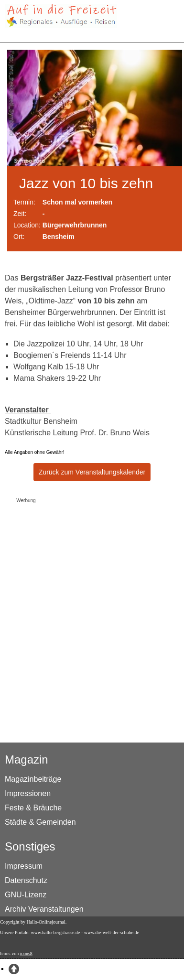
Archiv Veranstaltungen (44, 909)
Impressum (24, 866)
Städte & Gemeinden (40, 822)
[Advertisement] (90, 597)
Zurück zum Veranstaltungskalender (92, 472)
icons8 (26, 953)
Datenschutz (26, 880)
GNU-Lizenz (26, 895)
